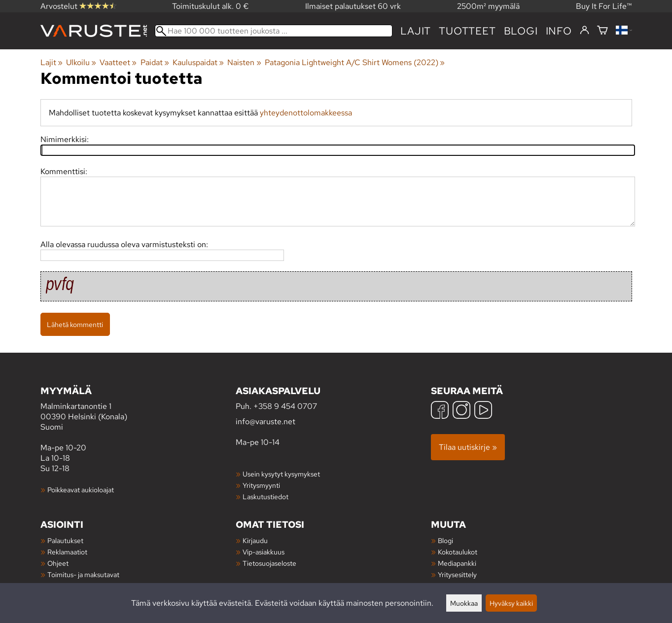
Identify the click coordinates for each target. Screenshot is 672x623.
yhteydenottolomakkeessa (306, 113)
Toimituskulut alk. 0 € (211, 6)
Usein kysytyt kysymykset (281, 474)
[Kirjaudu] (584, 31)
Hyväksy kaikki (511, 603)
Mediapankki (457, 563)
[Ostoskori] (602, 31)
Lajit (416, 31)
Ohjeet (58, 563)
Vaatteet (118, 62)
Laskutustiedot (265, 496)
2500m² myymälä (488, 6)
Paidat (155, 62)
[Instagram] (461, 411)
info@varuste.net (265, 421)
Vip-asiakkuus (264, 552)
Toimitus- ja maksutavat (83, 574)
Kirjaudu (255, 540)
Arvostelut (78, 6)
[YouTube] (483, 411)
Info (559, 31)
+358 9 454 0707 (285, 406)
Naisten (244, 62)
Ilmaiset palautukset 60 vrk (353, 6)
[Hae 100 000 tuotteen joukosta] (274, 31)
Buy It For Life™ (604, 6)
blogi (521, 31)
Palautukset (65, 540)
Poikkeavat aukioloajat (81, 490)
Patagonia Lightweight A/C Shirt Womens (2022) (355, 62)
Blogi (445, 540)
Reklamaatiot (67, 552)
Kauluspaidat (198, 62)
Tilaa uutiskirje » (468, 447)
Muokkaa (464, 603)
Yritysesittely (457, 574)
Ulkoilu (81, 62)
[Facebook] (440, 411)
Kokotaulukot (458, 552)
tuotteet (467, 31)
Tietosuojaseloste (269, 563)
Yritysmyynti (261, 485)
